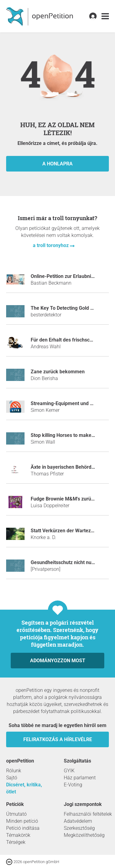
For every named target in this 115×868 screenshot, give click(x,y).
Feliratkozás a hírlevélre (58, 739)
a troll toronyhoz (51, 245)
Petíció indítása (23, 828)
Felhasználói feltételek (88, 814)
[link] (105, 16)
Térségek (16, 842)
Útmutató (16, 814)
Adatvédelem (78, 821)
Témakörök (18, 835)
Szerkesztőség (79, 828)
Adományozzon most (58, 661)
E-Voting (73, 785)
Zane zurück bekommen (58, 372)
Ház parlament (80, 778)
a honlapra (57, 164)
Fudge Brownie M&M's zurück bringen (73, 499)
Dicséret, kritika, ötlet (24, 788)
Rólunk (14, 771)
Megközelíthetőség (84, 835)
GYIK (69, 771)
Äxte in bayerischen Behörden (64, 467)
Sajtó (12, 778)
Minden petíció (22, 821)
